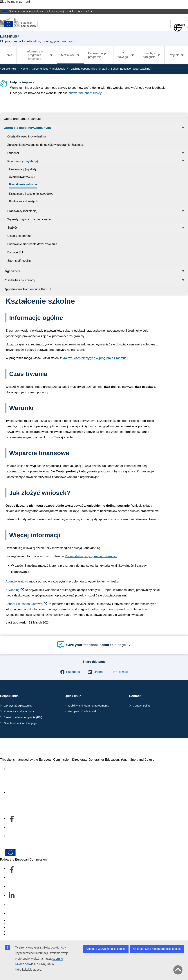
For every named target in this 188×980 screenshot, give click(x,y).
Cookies (13, 927)
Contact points (142, 706)
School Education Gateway (24, 604)
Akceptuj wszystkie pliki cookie (106, 949)
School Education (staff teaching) (131, 69)
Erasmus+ (15, 748)
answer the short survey (85, 93)
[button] (70, 672)
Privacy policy (17, 931)
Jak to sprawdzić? (80, 11)
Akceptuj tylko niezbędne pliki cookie (157, 949)
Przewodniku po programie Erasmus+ (91, 556)
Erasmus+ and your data (19, 711)
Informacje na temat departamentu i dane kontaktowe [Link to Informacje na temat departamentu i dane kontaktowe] (44, 792)
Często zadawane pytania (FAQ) (24, 717)
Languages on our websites (26, 924)
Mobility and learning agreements (89, 706)
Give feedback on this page (21, 723)
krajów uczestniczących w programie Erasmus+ (95, 358)
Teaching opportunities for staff (88, 69)
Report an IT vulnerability (25, 920)
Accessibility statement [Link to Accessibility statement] (23, 769)
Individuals (59, 69)
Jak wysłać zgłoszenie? (18, 706)
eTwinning (13, 590)
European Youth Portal (82, 711)
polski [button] (179, 25)
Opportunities (40, 69)
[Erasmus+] (21, 22)
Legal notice (16, 935)
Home (8, 55)
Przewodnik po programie (98, 55)
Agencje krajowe (17, 581)
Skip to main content (15, 2)
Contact (13, 913)
